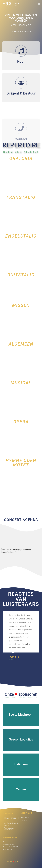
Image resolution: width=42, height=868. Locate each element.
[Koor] (21, 55)
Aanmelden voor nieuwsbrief (10, 829)
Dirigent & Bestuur (21, 104)
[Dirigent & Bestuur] (21, 93)
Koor (21, 66)
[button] (39, 4)
